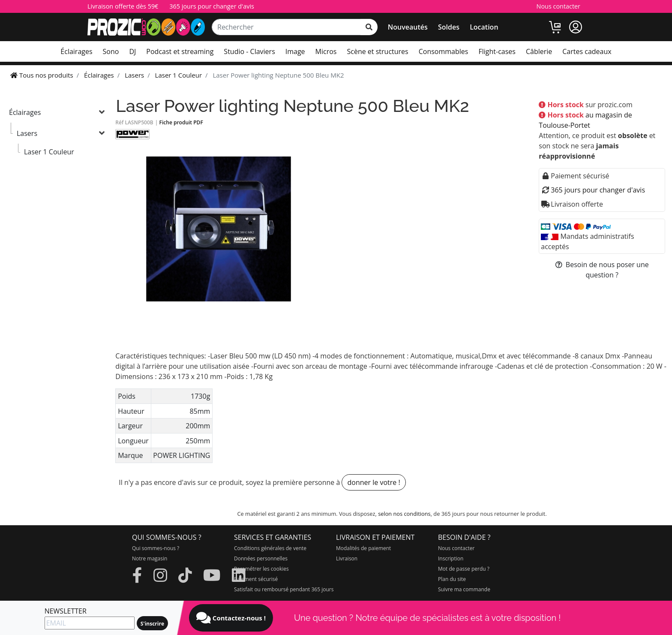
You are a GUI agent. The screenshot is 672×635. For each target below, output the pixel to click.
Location (484, 27)
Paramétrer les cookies (261, 569)
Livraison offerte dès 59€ (123, 6)
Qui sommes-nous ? (156, 548)
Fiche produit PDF (181, 122)
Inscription (451, 558)
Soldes (449, 27)
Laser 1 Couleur (49, 152)
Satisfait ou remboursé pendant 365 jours (284, 589)
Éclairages (76, 51)
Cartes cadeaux (587, 51)
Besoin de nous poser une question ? (602, 270)
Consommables (444, 51)
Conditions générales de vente (270, 548)
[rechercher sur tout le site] (369, 27)
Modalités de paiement (363, 548)
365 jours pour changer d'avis (212, 6)
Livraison (347, 558)
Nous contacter (558, 6)
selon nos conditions (404, 514)
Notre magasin (150, 558)
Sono (111, 51)
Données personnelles (261, 558)
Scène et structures (377, 51)
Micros (326, 51)
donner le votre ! (373, 482)
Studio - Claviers (249, 51)
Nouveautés (408, 27)
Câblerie (539, 51)
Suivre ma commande (464, 589)
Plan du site (452, 579)
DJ (132, 51)
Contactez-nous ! (231, 618)
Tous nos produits (42, 75)
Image (295, 51)
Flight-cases (497, 51)
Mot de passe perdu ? (464, 569)
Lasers (27, 133)
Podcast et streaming (180, 51)
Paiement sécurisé (256, 579)
